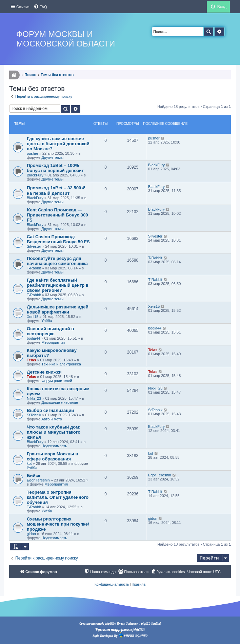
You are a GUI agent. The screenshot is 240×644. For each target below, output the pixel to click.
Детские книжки (44, 372)
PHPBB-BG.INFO (133, 635)
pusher (33, 153)
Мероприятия (53, 342)
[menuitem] (40, 7)
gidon (31, 534)
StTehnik (34, 415)
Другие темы (52, 157)
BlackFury (35, 175)
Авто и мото (52, 419)
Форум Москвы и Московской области (66, 39)
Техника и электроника (61, 364)
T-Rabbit (34, 268)
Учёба (47, 321)
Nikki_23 (34, 398)
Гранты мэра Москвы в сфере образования (53, 456)
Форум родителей (57, 381)
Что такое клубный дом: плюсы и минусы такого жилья (54, 432)
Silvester (34, 246)
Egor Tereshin (38, 480)
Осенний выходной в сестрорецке (50, 331)
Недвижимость (54, 446)
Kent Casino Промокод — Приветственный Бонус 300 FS (57, 215)
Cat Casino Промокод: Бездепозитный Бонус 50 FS (58, 239)
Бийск (34, 476)
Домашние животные (60, 402)
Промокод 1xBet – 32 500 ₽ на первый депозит (56, 191)
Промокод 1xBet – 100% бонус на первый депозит (55, 168)
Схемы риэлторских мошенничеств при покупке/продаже (58, 524)
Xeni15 (33, 317)
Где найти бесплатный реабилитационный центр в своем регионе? (58, 285)
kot (29, 463)
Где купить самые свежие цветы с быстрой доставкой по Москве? (58, 144)
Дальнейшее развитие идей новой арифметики (58, 309)
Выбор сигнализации (50, 410)
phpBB (109, 623)
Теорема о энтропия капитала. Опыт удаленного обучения (58, 497)
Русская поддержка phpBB (120, 629)
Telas (31, 360)
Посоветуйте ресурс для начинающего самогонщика (57, 261)
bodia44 (33, 338)
